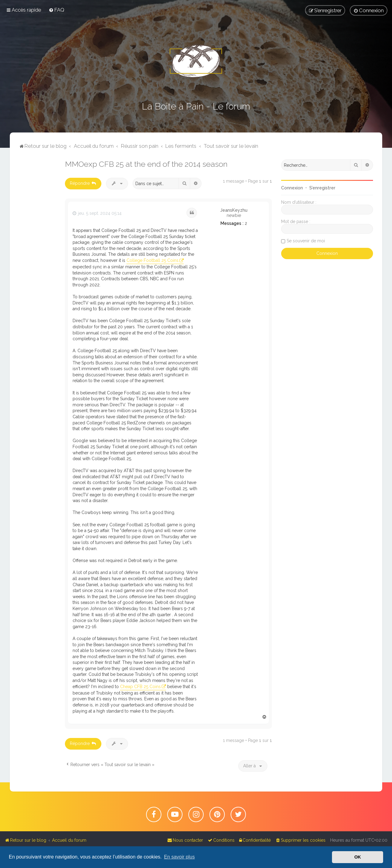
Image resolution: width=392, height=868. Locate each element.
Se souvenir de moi (306, 241)
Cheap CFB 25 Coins (140, 687)
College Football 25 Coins (153, 260)
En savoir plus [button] (179, 857)
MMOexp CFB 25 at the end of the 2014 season (146, 164)
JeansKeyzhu (234, 210)
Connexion (292, 188)
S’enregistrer (322, 188)
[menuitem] (57, 10)
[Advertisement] (37, 251)
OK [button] (358, 857)
